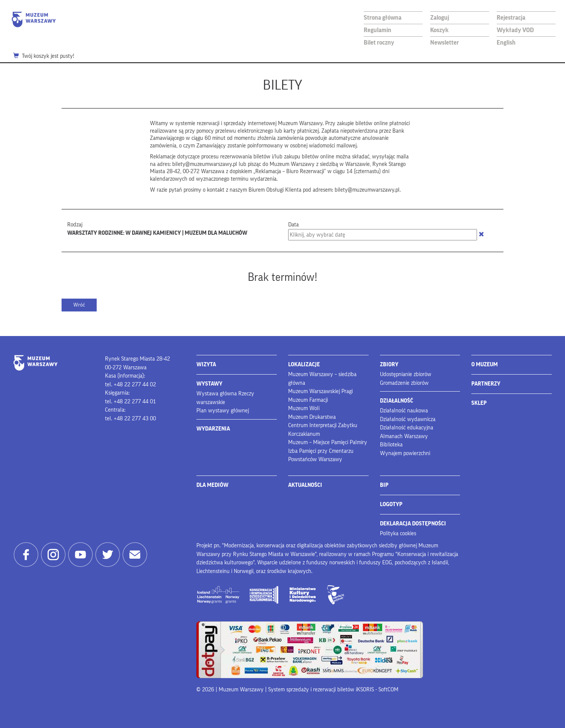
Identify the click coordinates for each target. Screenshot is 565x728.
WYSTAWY (209, 384)
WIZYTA (206, 365)
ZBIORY (389, 365)
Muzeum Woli (304, 408)
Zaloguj (440, 18)
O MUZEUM (485, 365)
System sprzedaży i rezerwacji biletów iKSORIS (321, 690)
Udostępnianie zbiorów (406, 374)
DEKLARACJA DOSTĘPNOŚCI (413, 524)
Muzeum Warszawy (34, 19)
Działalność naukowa (404, 411)
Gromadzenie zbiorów (404, 383)
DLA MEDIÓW (212, 485)
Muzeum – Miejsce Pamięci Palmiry (328, 442)
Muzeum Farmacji (308, 400)
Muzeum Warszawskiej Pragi (320, 391)
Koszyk (439, 30)
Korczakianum (304, 434)
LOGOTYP (391, 504)
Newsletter (445, 43)
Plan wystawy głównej (223, 411)
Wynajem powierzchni (405, 453)
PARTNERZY (486, 384)
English (506, 43)
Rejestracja (511, 18)
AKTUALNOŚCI (305, 485)
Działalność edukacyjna (407, 428)
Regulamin (377, 30)
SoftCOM (388, 690)
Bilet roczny (379, 43)
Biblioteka (391, 445)
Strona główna (383, 18)
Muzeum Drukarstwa (312, 417)
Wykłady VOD (515, 30)
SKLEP (479, 403)
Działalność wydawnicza (408, 419)
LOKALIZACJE (304, 365)
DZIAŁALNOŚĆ (397, 401)
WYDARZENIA (213, 429)
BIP (384, 485)
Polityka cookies (398, 534)
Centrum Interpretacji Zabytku (323, 425)
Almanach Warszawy (404, 436)
